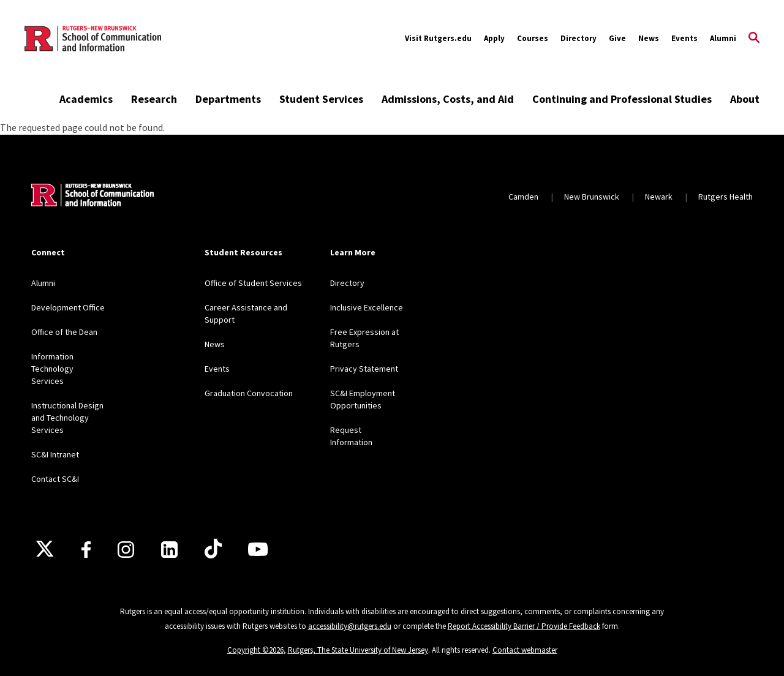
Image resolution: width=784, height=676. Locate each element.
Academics (86, 99)
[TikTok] (213, 549)
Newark (659, 197)
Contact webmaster (525, 650)
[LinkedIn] (169, 550)
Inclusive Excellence (367, 307)
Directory (579, 38)
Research (154, 99)
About (745, 99)
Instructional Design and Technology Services (67, 418)
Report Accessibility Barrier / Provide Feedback (524, 626)
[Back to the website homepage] (93, 39)
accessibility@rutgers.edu (350, 626)
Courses (533, 38)
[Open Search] (754, 39)
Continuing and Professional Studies (622, 99)
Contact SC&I (55, 479)
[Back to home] (92, 197)
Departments (228, 99)
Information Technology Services (52, 369)
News (649, 38)
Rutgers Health (726, 197)
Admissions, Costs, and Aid (448, 99)
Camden (523, 197)
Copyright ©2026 (255, 650)
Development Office (68, 307)
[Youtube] (258, 549)
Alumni (723, 38)
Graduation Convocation (249, 393)
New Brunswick (592, 197)
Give (617, 38)
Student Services (321, 99)
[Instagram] (126, 550)
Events (684, 38)
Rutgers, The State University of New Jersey (358, 650)
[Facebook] (86, 550)
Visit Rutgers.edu (438, 38)
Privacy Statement (364, 369)
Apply (494, 38)
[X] (45, 549)
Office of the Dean (64, 332)
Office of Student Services (253, 283)
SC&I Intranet (55, 454)
